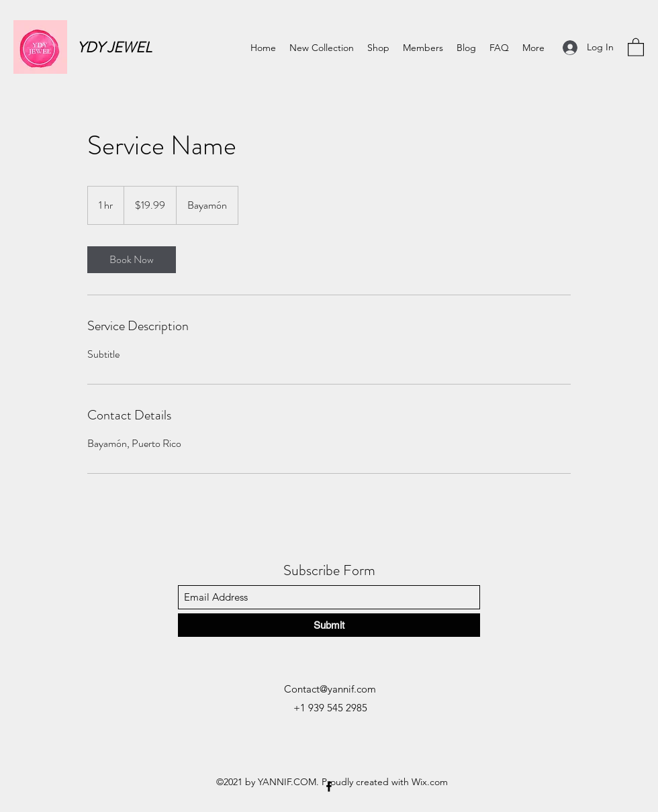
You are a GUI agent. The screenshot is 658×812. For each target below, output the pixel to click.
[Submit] (329, 625)
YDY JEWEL (114, 47)
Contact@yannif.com (330, 689)
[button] (636, 47)
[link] (132, 260)
